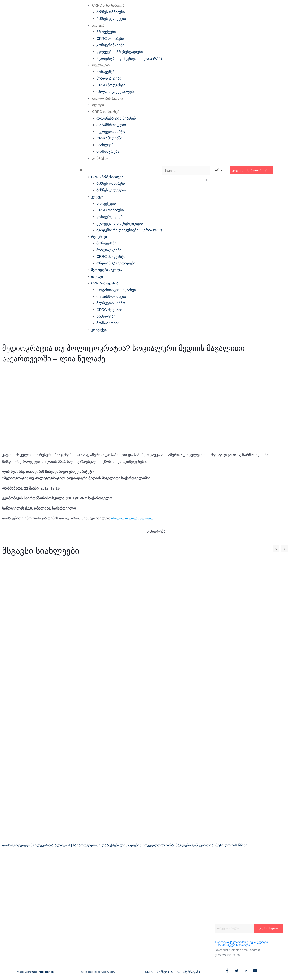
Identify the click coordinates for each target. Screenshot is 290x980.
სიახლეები (103, 145)
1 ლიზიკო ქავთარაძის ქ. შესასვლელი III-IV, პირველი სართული (241, 944)
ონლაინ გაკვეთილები (113, 92)
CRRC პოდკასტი (108, 85)
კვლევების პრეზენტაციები (117, 52)
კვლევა (95, 25)
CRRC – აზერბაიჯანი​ (186, 972)
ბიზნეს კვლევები (108, 19)
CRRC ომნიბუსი (107, 39)
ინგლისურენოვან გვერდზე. (135, 518)
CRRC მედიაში (106, 138)
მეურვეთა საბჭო (108, 132)
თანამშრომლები (108, 125)
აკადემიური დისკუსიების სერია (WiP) (126, 59)
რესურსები (98, 65)
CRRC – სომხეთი (157, 972)
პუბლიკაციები (106, 78)
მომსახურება (105, 152)
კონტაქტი (97, 158)
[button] (118, 170)
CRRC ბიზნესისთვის (105, 5)
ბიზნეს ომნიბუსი (108, 12)
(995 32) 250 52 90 (227, 955)
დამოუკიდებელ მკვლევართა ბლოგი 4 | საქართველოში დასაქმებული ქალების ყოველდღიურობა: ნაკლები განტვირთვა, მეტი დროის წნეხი (125, 845)
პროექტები (103, 32)
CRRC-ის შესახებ (103, 112)
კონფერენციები (107, 45)
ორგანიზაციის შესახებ (113, 118)
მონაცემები (104, 72)
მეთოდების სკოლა (104, 98)
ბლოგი (95, 105)
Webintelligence (43, 972)
